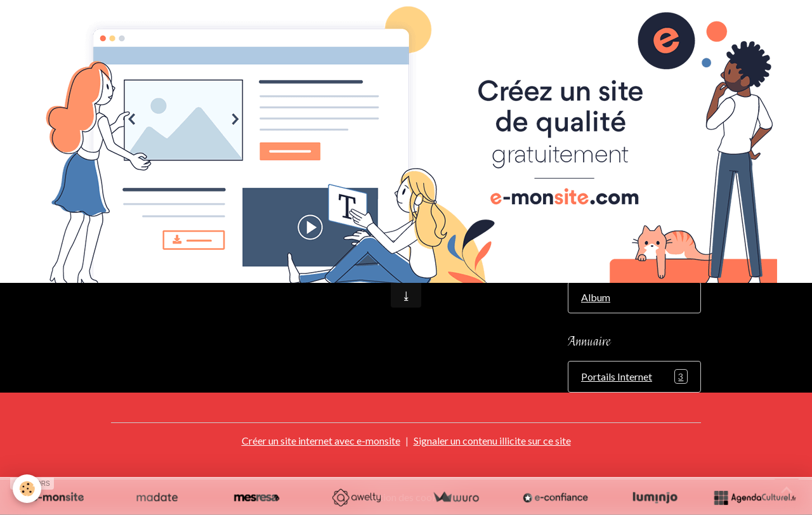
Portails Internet (634, 376)
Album (596, 297)
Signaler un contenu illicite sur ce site (492, 440)
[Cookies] (27, 489)
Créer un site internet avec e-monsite (321, 440)
